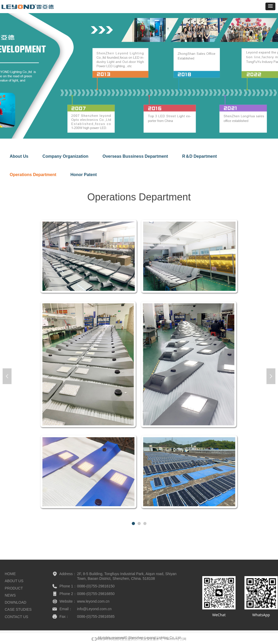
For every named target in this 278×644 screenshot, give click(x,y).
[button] (270, 6)
